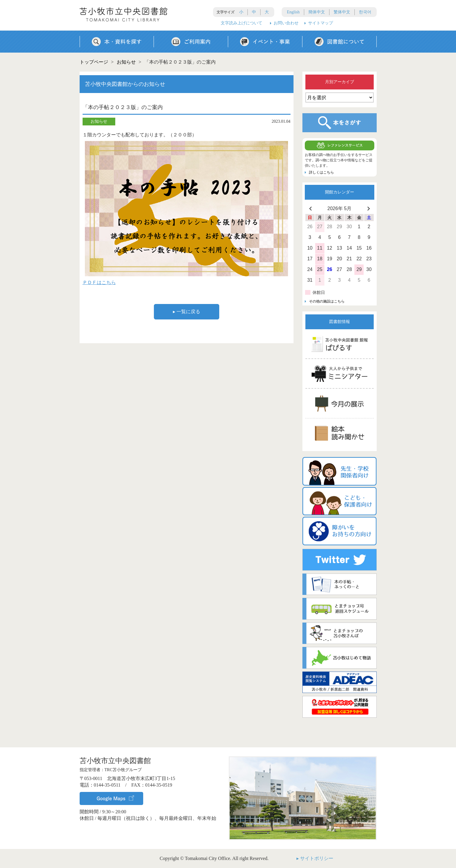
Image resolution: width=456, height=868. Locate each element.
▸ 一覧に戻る (187, 312)
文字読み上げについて (242, 23)
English (293, 12)
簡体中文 (317, 12)
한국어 (365, 12)
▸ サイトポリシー (315, 858)
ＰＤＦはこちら (99, 282)
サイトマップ (321, 23)
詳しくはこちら (321, 172)
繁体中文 (342, 12)
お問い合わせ (286, 23)
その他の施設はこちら (327, 301)
